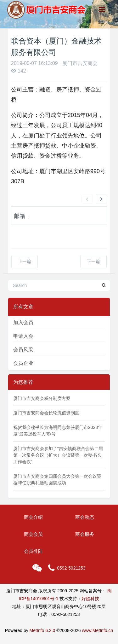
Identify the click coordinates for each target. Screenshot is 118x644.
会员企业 (23, 363)
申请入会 (23, 336)
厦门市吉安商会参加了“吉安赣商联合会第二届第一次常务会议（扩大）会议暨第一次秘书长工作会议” (58, 455)
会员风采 (23, 350)
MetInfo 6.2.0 (42, 630)
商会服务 (85, 534)
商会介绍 (33, 517)
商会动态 (85, 517)
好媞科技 (90, 599)
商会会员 (33, 534)
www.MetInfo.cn (97, 630)
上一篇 (25, 261)
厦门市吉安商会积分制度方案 (42, 398)
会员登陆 (33, 551)
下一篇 (93, 261)
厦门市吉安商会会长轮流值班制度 (46, 413)
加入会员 (23, 322)
